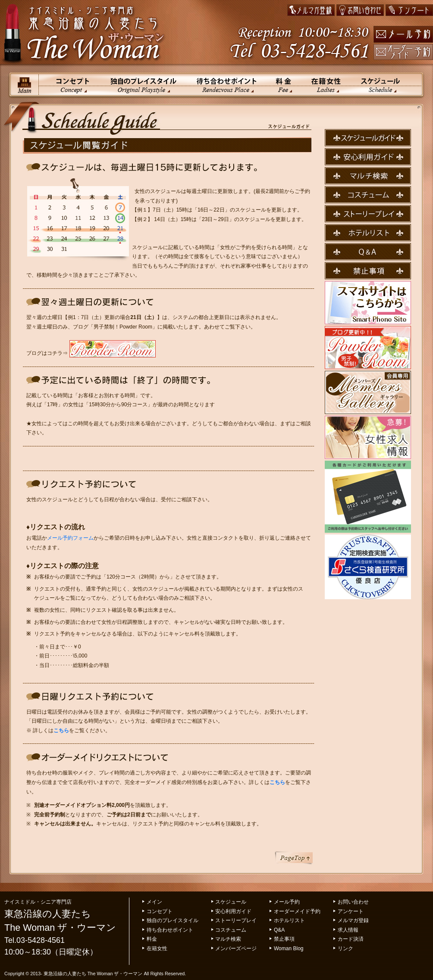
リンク (345, 948)
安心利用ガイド (233, 911)
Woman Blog (289, 948)
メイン (24, 84)
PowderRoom (113, 349)
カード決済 (351, 939)
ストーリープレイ (236, 920)
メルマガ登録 (353, 920)
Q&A (279, 930)
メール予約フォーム (70, 538)
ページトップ (293, 858)
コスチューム (231, 930)
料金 (284, 84)
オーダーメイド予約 (297, 911)
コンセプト (70, 84)
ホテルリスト (289, 920)
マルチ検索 (228, 939)
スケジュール (387, 84)
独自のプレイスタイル (143, 84)
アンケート (351, 911)
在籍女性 (326, 84)
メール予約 (287, 902)
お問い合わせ (353, 902)
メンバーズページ (236, 948)
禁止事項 (284, 939)
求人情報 (348, 930)
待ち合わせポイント (225, 84)
